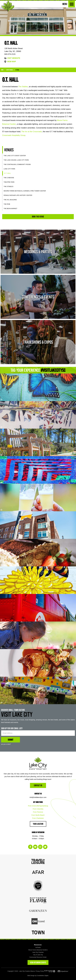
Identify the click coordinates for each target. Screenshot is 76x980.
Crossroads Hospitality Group (14, 135)
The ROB (7, 204)
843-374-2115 (10, 54)
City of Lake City (38, 955)
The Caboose (9, 178)
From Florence (38, 812)
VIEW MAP (11, 62)
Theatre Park (9, 182)
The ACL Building (10, 200)
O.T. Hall (17, 70)
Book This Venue (38, 217)
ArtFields (38, 947)
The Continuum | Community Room (17, 164)
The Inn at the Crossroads (32, 132)
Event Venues (10, 70)
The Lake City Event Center (15, 156)
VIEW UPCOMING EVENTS (38, 962)
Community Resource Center (38, 957)
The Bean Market (10, 209)
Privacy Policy (40, 971)
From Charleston (38, 818)
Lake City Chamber (38, 952)
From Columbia (38, 809)
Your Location (38, 824)
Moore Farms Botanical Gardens (38, 950)
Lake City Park (9, 169)
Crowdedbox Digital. (43, 976)
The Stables (23, 87)
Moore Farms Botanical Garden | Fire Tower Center (25, 191)
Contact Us (38, 785)
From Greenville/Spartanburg (38, 806)
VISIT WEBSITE (14, 58)
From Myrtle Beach (38, 815)
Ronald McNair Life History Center (18, 195)
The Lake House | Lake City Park (16, 160)
